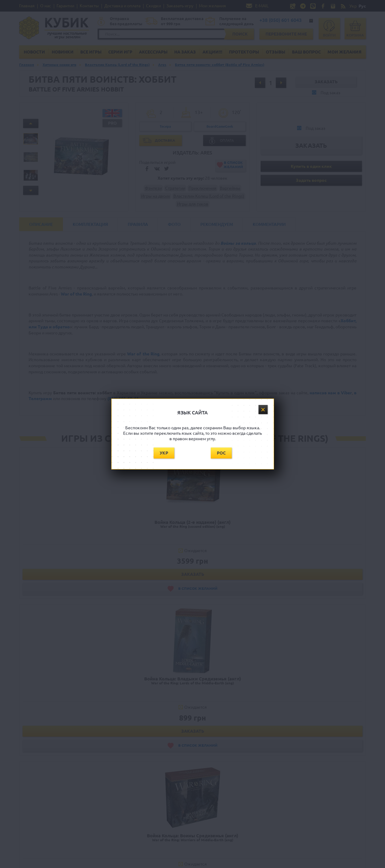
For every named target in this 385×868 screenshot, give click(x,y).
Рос (221, 453)
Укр (164, 453)
